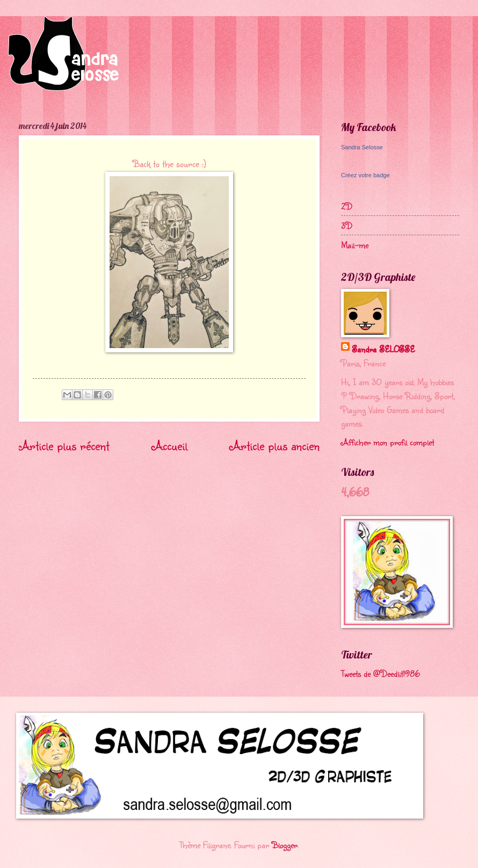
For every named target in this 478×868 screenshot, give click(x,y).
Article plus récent (64, 445)
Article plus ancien (275, 445)
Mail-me (355, 245)
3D (347, 225)
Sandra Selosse (362, 147)
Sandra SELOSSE (383, 349)
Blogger (285, 845)
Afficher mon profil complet (388, 442)
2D (347, 206)
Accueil (170, 445)
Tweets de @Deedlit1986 (381, 673)
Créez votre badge (365, 175)
